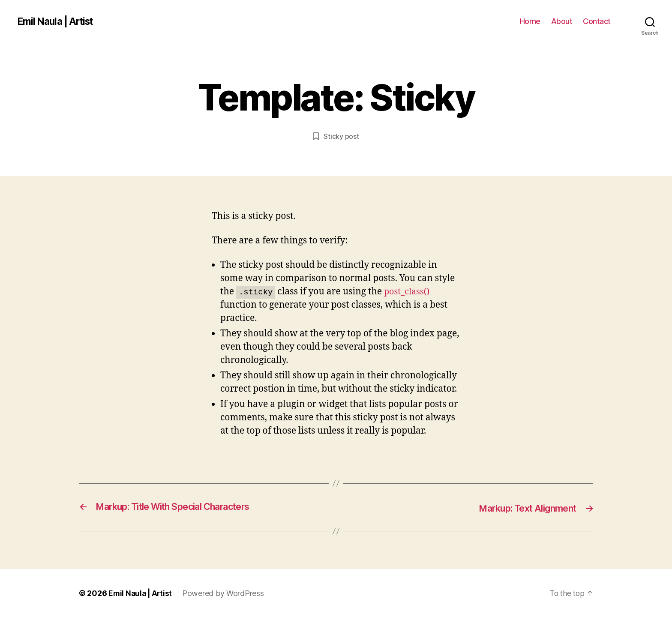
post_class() (408, 292)
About (562, 21)
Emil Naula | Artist (58, 21)
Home (530, 21)
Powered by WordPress (225, 593)
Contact (597, 21)
